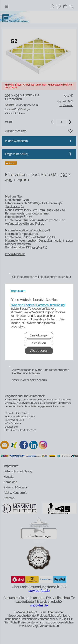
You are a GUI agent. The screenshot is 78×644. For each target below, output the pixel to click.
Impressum (18, 291)
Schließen (39, 343)
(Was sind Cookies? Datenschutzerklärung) (38, 305)
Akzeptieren (39, 351)
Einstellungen (39, 335)
